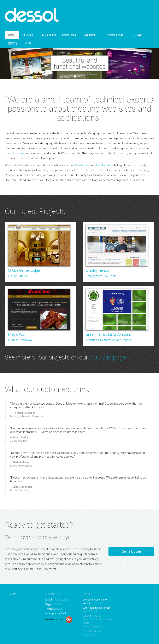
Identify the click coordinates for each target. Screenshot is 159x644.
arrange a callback (56, 613)
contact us (17, 153)
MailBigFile (82, 165)
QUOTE (13, 43)
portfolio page (108, 357)
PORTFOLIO (70, 35)
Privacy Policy (90, 635)
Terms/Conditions (92, 631)
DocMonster (103, 165)
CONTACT (137, 35)
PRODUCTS (91, 35)
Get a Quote (131, 551)
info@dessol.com (62, 600)
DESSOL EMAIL (115, 35)
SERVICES (29, 35)
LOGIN (27, 43)
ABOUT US (49, 35)
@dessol (59, 609)
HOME (12, 35)
